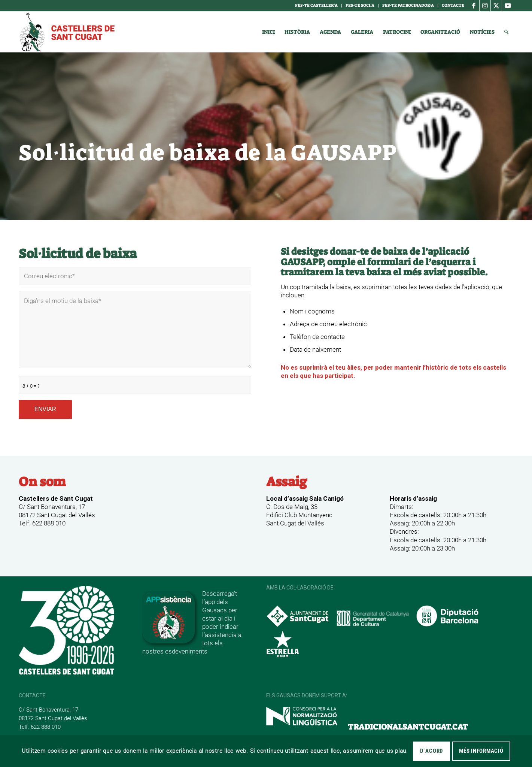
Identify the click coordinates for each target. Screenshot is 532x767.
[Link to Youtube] (508, 6)
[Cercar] (506, 32)
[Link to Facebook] (474, 6)
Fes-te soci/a (360, 5)
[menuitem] (317, 6)
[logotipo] (67, 32)
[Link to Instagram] (485, 6)
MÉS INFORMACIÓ (481, 751)
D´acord (431, 751)
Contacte (453, 5)
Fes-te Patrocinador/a (408, 5)
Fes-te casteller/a (316, 5)
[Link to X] (496, 6)
